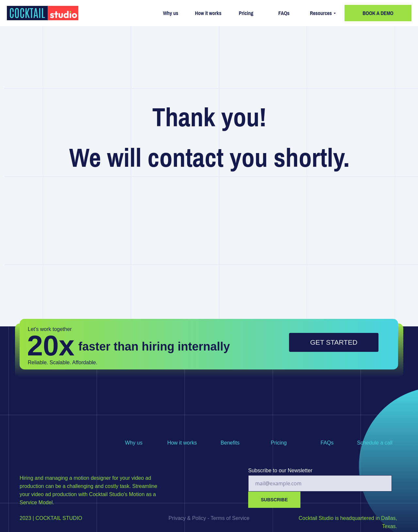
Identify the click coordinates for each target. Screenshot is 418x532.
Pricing (246, 13)
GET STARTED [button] (334, 342)
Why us (171, 13)
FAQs (284, 13)
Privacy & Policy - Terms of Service (209, 518)
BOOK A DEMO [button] (378, 13)
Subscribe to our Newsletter (280, 470)
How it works (208, 13)
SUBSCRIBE (274, 500)
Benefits (230, 443)
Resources (321, 13)
